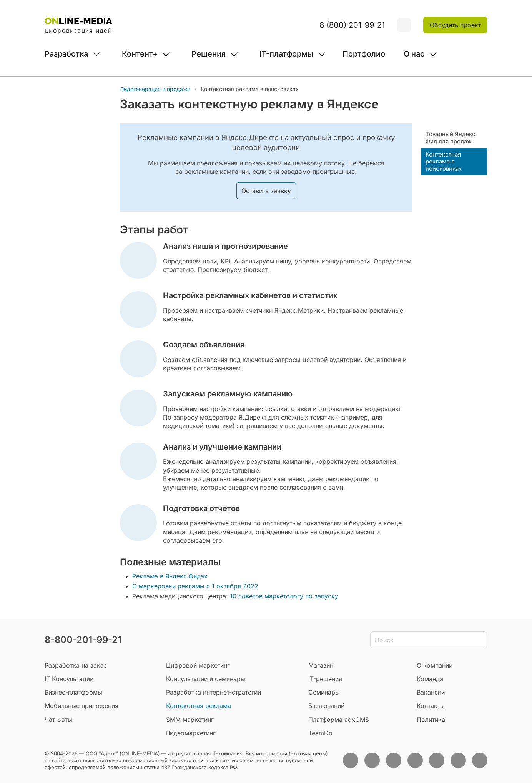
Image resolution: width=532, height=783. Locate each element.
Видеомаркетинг (191, 733)
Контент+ (140, 54)
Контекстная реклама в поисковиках (444, 162)
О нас (414, 54)
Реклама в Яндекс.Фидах (170, 576)
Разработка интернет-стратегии (214, 692)
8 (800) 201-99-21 (352, 25)
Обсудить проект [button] (455, 25)
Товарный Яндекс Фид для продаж (451, 138)
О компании (435, 665)
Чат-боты (58, 720)
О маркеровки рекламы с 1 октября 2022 (196, 586)
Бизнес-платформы (73, 692)
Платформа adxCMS (339, 720)
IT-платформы (286, 54)
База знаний (326, 706)
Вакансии (431, 692)
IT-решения (325, 679)
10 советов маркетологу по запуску (284, 596)
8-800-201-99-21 (83, 640)
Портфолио (364, 54)
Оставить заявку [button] (266, 191)
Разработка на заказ (76, 665)
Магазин (321, 665)
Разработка (66, 54)
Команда (430, 679)
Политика (431, 720)
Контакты (431, 706)
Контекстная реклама (199, 706)
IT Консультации (69, 679)
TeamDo (320, 733)
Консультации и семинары (206, 679)
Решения (209, 54)
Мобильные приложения (81, 706)
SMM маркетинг (190, 720)
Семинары (324, 692)
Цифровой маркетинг (198, 665)
